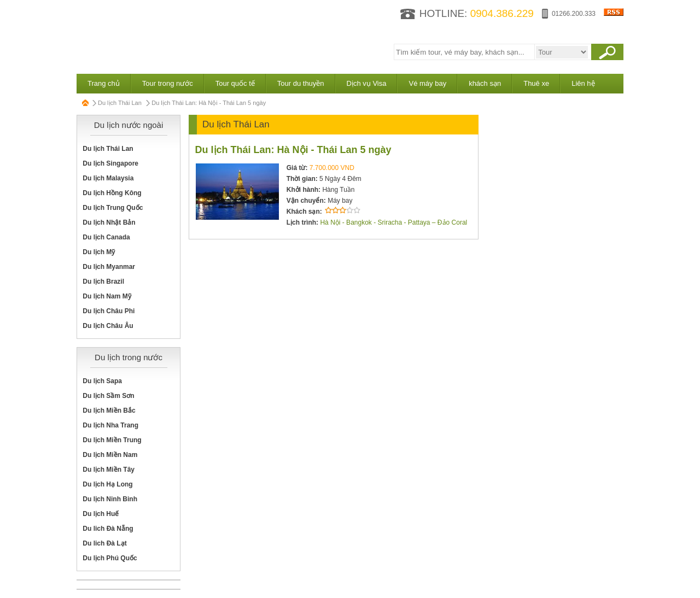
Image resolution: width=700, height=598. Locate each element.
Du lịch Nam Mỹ (107, 296)
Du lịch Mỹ (99, 252)
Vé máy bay (427, 83)
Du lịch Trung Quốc (113, 208)
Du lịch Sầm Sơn (108, 396)
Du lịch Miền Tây (109, 470)
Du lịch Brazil (103, 282)
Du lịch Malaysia (108, 178)
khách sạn (485, 83)
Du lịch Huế (101, 514)
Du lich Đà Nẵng (108, 529)
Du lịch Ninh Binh (110, 499)
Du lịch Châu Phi (109, 311)
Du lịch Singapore (110, 163)
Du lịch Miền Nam (110, 455)
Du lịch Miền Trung (112, 440)
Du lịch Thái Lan (120, 103)
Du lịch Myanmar (109, 267)
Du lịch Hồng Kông (112, 193)
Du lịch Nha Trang (110, 425)
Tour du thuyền (301, 83)
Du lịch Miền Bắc (109, 411)
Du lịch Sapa (102, 381)
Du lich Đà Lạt (104, 543)
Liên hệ (583, 83)
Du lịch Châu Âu (108, 326)
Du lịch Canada (106, 237)
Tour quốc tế (235, 83)
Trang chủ (104, 83)
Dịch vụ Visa (367, 83)
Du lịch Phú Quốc (110, 558)
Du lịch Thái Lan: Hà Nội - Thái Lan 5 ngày (293, 150)
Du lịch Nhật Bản (109, 222)
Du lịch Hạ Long (107, 484)
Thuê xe (536, 83)
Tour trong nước (168, 83)
